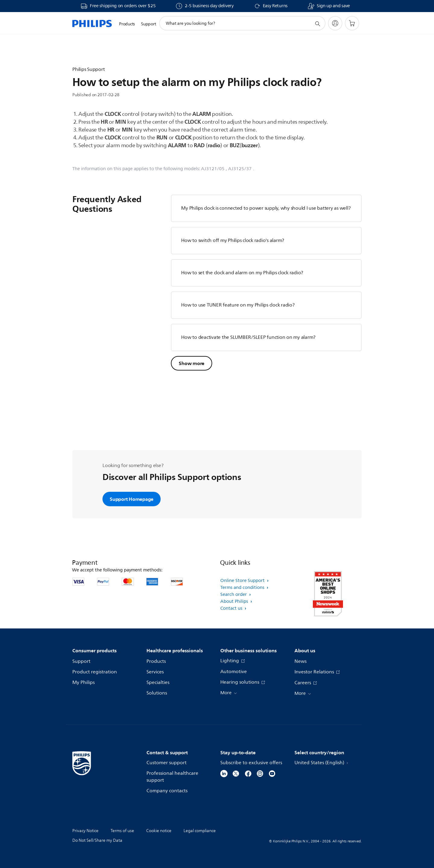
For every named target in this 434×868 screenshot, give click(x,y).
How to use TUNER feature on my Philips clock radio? (238, 305)
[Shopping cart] (352, 23)
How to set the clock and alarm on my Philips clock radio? (242, 273)
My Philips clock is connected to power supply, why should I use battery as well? (266, 208)
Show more (192, 363)
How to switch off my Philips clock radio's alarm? (233, 240)
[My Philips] (335, 23)
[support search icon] (317, 24)
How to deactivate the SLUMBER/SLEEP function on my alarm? (248, 337)
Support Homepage (132, 499)
